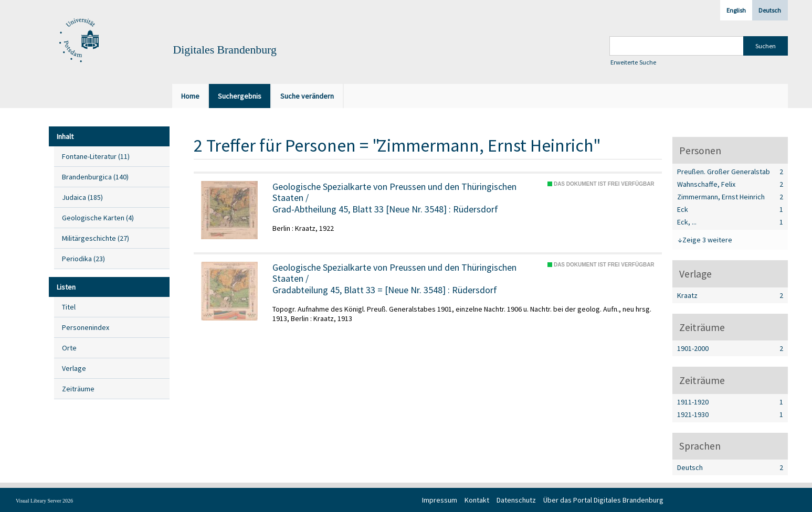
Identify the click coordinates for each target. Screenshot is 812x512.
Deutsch (770, 10)
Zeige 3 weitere (707, 240)
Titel (69, 307)
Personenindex (86, 327)
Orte (69, 348)
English (736, 10)
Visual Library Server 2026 (44, 501)
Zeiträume (78, 389)
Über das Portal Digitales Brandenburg (603, 500)
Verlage (74, 368)
